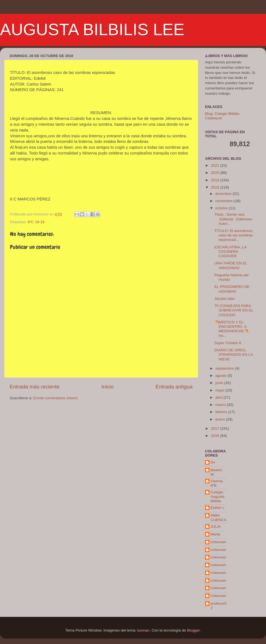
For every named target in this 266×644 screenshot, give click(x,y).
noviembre (225, 201)
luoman (143, 630)
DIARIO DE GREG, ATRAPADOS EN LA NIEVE (234, 355)
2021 (216, 165)
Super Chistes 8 (228, 343)
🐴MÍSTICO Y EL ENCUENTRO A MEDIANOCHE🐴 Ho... (232, 329)
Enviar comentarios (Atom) (56, 398)
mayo (220, 390)
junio (220, 383)
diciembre (224, 194)
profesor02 (218, 606)
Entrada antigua (174, 387)
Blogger (193, 630)
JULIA (216, 526)
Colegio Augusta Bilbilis (218, 497)
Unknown (218, 542)
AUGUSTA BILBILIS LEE (92, 29)
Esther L (218, 508)
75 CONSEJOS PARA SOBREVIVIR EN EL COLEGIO (234, 310)
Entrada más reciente (35, 387)
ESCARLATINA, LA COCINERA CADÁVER (231, 252)
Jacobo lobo (225, 299)
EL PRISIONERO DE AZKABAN (232, 289)
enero (221, 419)
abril (219, 397)
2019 (216, 180)
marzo (221, 405)
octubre (222, 208)
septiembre (225, 368)
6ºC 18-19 (36, 222)
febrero (222, 412)
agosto (221, 376)
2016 (216, 436)
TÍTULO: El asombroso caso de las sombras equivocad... (234, 235)
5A (213, 462)
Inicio (108, 387)
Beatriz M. (216, 472)
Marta (215, 534)
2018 (216, 187)
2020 (216, 173)
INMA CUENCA (218, 518)
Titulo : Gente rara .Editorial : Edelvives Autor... (233, 219)
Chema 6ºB (217, 483)
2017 (216, 428)
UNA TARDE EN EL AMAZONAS (231, 265)
